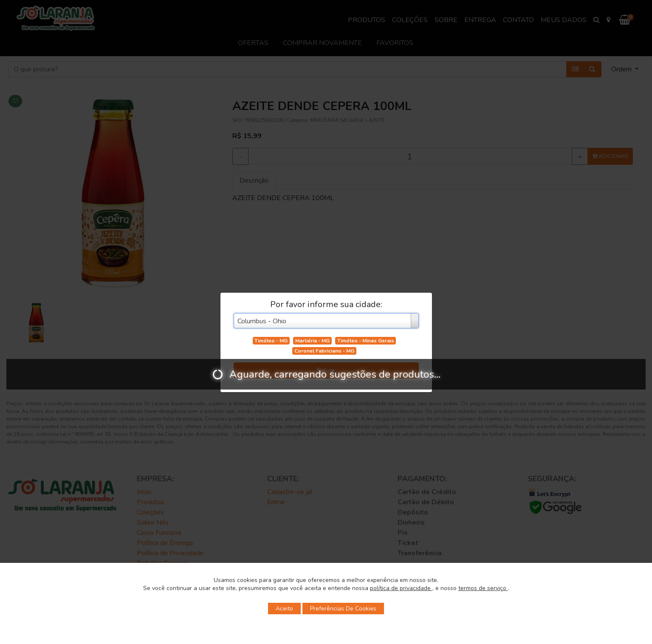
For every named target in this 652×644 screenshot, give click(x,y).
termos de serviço (483, 588)
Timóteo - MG (271, 341)
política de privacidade (401, 588)
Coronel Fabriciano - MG (324, 351)
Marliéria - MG (312, 341)
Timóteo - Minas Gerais (366, 341)
